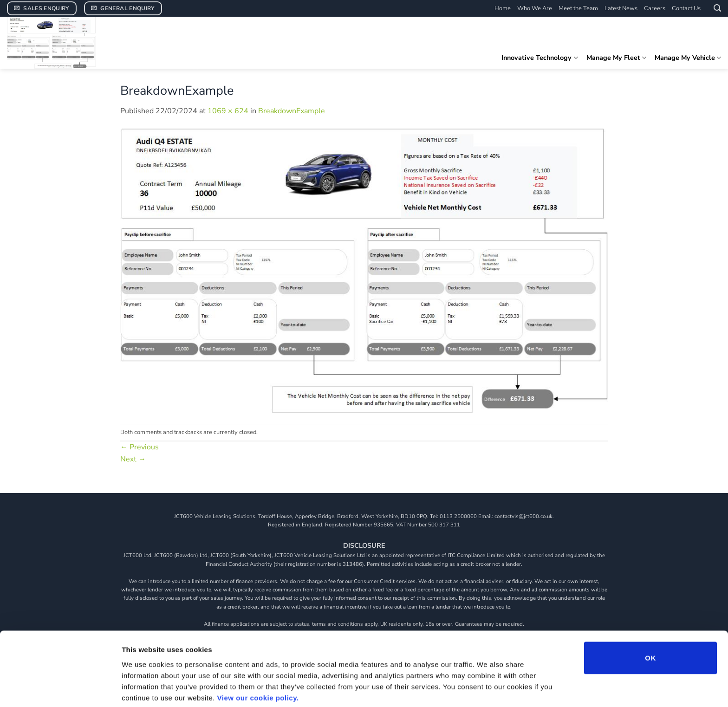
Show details (487, 689)
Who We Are (535, 8)
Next (133, 459)
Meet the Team (578, 8)
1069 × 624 (228, 111)
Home (503, 8)
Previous (140, 447)
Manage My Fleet (616, 58)
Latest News (621, 8)
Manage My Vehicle (688, 58)
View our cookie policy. (258, 658)
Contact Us (686, 8)
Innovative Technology (539, 58)
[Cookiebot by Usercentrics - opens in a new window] (60, 689)
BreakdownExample (292, 111)
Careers (655, 8)
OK (650, 619)
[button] (717, 8)
